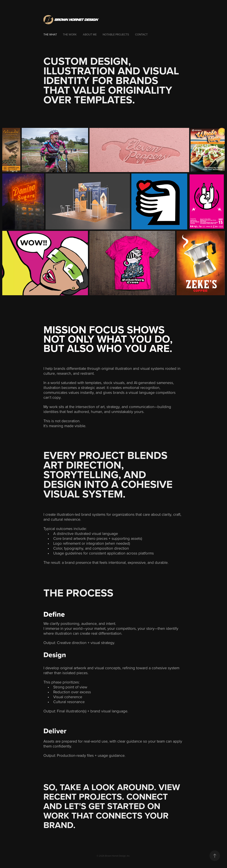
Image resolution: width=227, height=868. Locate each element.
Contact (141, 34)
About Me (90, 34)
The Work (70, 34)
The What (50, 34)
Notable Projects (116, 34)
